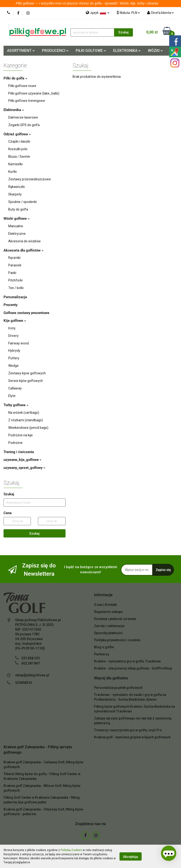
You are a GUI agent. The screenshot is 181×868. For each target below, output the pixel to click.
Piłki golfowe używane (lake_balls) (33, 93)
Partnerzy (101, 654)
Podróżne (15, 443)
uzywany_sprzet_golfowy (24, 468)
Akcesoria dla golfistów (23, 250)
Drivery (13, 336)
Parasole (15, 265)
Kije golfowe (15, 321)
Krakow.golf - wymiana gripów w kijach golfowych (131, 737)
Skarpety (15, 194)
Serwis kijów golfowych (25, 381)
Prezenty (10, 305)
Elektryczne (17, 234)
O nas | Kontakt (105, 605)
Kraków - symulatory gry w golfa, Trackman (126, 661)
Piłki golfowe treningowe (26, 101)
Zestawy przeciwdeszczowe (29, 179)
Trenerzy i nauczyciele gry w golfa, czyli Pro (126, 730)
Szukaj (34, 533)
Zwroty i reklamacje (109, 626)
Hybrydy (14, 351)
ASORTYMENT (21, 51)
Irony (12, 328)
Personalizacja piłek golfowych (117, 688)
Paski (12, 273)
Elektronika (14, 110)
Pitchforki (15, 280)
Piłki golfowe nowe (22, 86)
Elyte (12, 396)
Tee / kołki (16, 288)
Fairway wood (19, 343)
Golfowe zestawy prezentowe (26, 313)
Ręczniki (14, 258)
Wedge (13, 366)
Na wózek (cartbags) (24, 413)
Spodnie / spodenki (22, 202)
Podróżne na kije (20, 435)
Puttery (14, 358)
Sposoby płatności (108, 633)
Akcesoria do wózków (24, 241)
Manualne (16, 226)
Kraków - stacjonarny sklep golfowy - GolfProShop (131, 668)
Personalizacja (15, 297)
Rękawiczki (16, 187)
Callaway (15, 388)
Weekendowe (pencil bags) (28, 428)
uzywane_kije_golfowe (23, 460)
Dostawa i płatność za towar (115, 619)
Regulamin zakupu (108, 612)
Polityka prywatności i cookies (117, 640)
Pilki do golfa (15, 78)
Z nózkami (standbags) (25, 420)
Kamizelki (15, 164)
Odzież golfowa (17, 134)
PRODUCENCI (55, 51)
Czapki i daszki (19, 141)
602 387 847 (31, 663)
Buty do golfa (18, 209)
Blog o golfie (103, 647)
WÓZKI (156, 51)
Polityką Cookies (69, 850)
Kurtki (13, 172)
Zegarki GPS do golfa (24, 125)
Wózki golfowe (16, 219)
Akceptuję (131, 856)
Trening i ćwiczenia (19, 452)
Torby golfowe (16, 405)
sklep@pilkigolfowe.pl (32, 675)
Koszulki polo (18, 149)
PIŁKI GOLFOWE (91, 51)
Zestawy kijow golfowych (27, 373)
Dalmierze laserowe (22, 117)
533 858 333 (31, 658)
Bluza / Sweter (19, 157)
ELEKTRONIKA (127, 51)
